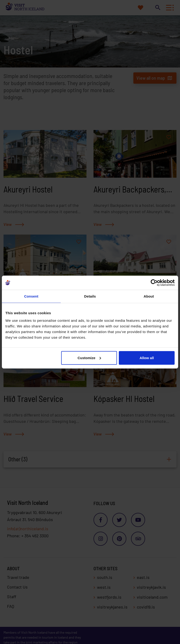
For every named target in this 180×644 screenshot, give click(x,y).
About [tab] (149, 296)
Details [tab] (90, 296)
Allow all (147, 358)
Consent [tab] (31, 296)
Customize (89, 358)
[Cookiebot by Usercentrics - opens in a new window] (154, 283)
